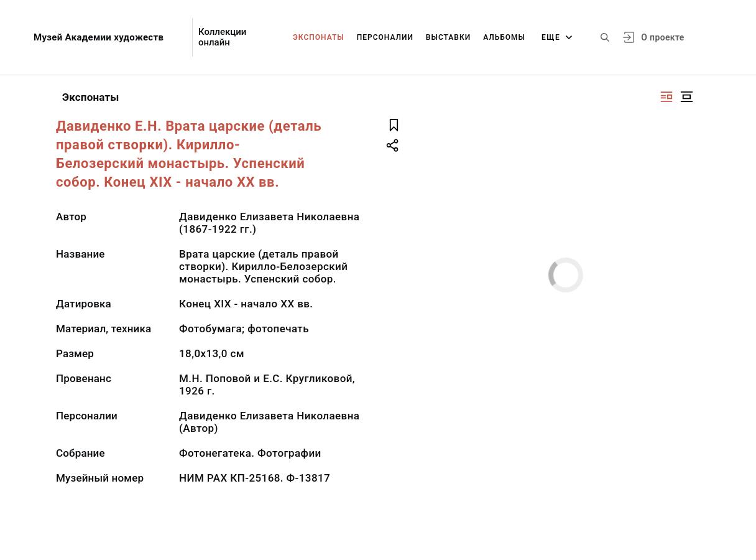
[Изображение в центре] (686, 97)
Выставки (448, 37)
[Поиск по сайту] (605, 37)
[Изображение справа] (666, 97)
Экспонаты (319, 37)
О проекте (662, 37)
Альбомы (504, 37)
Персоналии (385, 37)
